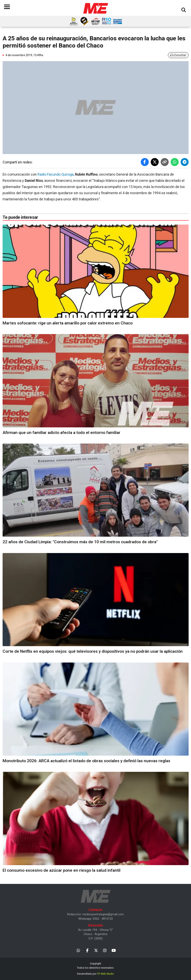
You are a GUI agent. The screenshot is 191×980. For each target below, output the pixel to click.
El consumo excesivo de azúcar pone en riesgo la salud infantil (62, 870)
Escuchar (178, 55)
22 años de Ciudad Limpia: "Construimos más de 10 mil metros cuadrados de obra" (80, 542)
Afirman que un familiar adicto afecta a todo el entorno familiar (62, 433)
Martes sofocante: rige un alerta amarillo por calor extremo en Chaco (68, 323)
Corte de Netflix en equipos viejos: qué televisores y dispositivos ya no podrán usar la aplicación (93, 651)
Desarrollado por (95, 974)
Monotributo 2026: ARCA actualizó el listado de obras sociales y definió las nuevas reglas (86, 761)
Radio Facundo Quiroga (56, 174)
